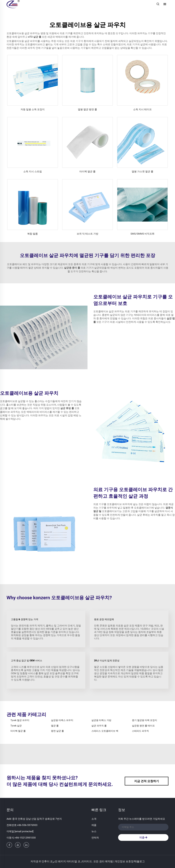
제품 (94, 825)
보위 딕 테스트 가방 (87, 234)
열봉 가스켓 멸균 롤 (142, 171)
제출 (143, 837)
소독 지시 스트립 (33, 171)
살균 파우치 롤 (99, 726)
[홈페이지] (13, 4)
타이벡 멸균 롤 (87, 171)
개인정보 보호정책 (125, 861)
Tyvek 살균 (16, 726)
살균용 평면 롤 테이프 (143, 726)
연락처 (95, 838)
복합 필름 (33, 234)
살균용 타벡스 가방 (101, 720)
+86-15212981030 (25, 838)
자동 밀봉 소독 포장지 (33, 109)
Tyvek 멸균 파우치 (20, 720)
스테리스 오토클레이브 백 (105, 731)
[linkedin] (26, 845)
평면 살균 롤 (57, 731)
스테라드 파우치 (140, 731)
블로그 (141, 861)
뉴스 (94, 831)
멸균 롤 (55, 726)
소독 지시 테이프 (142, 109)
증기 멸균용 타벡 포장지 (145, 720)
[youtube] (18, 845)
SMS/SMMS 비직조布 (142, 234)
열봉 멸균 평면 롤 (87, 109)
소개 (94, 819)
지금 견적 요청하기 (147, 781)
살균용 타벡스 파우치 (62, 720)
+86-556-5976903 (27, 825)
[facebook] (9, 845)
